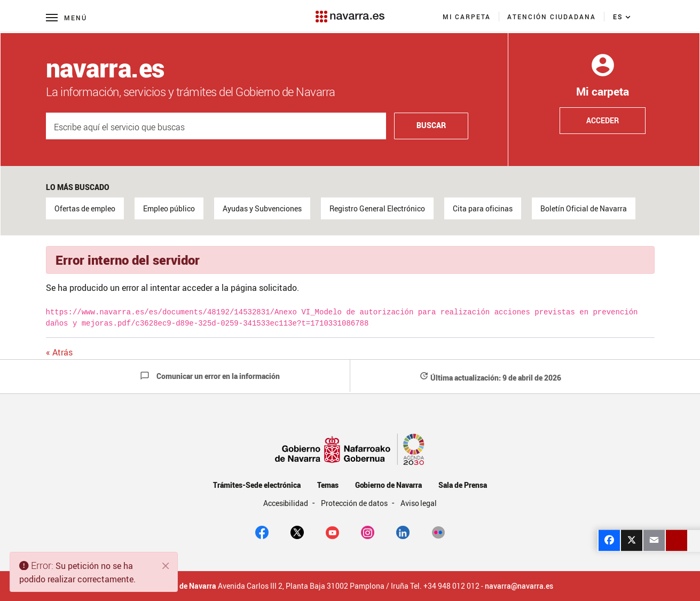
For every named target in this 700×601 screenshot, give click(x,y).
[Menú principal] (66, 17)
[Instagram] (368, 532)
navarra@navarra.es (519, 586)
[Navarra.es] (350, 11)
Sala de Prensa (463, 485)
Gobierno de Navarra (388, 485)
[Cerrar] (166, 566)
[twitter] (297, 532)
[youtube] (332, 532)
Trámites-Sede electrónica (257, 485)
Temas (328, 485)
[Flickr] (438, 532)
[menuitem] (467, 17)
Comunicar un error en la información (210, 376)
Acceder (603, 120)
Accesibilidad (287, 503)
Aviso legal (419, 503)
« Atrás (59, 352)
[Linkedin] (403, 532)
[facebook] (262, 532)
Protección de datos (355, 503)
